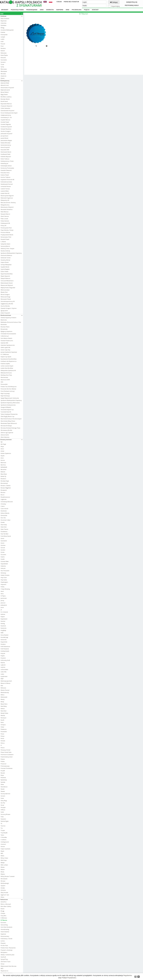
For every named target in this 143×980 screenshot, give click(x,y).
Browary (5, 10)
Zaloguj (114, 2)
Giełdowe (11, 16)
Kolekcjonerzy (11, 81)
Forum (59, 2)
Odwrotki (50, 10)
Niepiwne (60, 10)
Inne (67, 10)
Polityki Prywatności (69, 978)
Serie (42, 10)
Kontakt (95, 10)
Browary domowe (11, 440)
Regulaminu (128, 975)
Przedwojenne (32, 10)
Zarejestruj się (132, 2)
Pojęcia (87, 10)
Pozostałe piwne (17, 10)
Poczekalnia (77, 10)
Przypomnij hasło (132, 5)
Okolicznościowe (11, 315)
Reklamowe (11, 899)
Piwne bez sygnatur (71, 2)
